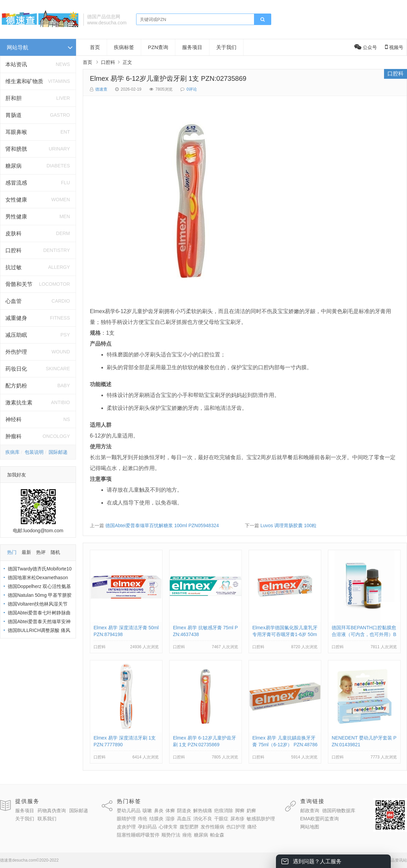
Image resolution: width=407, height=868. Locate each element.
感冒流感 (16, 183)
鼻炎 (159, 811)
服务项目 (192, 47)
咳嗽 (147, 811)
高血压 (184, 819)
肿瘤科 (14, 436)
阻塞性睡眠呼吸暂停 (138, 835)
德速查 (101, 89)
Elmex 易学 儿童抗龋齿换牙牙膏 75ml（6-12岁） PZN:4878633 (285, 745)
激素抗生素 (19, 403)
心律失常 (168, 827)
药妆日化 (16, 369)
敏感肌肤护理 (261, 819)
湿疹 (170, 819)
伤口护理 (236, 827)
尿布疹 (237, 819)
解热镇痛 (203, 811)
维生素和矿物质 (24, 81)
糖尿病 (14, 166)
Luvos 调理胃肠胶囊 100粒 (289, 525)
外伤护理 (16, 352)
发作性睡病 (212, 827)
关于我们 (226, 47)
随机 (55, 552)
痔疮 (143, 819)
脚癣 (240, 811)
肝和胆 (14, 98)
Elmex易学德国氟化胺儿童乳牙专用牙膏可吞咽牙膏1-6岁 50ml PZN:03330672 (285, 634)
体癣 (170, 811)
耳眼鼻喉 (16, 132)
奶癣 (251, 811)
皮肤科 (14, 233)
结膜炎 (156, 819)
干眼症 (221, 819)
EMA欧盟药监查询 (320, 819)
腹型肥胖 (189, 827)
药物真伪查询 (52, 811)
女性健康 (16, 200)
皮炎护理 (126, 827)
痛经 (252, 827)
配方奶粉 (16, 386)
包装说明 (34, 452)
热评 (41, 552)
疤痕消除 (224, 811)
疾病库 (12, 452)
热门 (12, 552)
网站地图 (310, 827)
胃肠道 (14, 115)
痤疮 (187, 835)
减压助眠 (16, 335)
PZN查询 (158, 47)
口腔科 (14, 250)
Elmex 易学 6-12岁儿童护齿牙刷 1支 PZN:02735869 (168, 78)
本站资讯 (16, 64)
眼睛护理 (126, 819)
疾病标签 (124, 47)
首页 (95, 47)
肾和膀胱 (16, 149)
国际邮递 (58, 452)
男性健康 (16, 217)
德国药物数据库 (339, 811)
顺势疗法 (171, 835)
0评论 (192, 89)
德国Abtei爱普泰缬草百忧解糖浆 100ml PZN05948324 (162, 525)
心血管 (14, 301)
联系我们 (47, 819)
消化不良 (203, 819)
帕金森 (217, 835)
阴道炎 (184, 811)
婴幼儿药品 (129, 811)
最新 (26, 552)
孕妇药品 (147, 827)
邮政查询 (310, 811)
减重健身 (16, 318)
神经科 (14, 419)
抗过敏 (14, 267)
